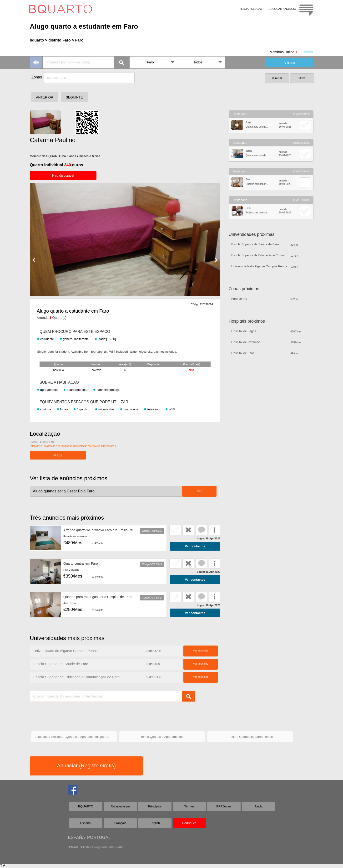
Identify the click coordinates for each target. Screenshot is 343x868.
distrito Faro (59, 40)
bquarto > (38, 40)
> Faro (78, 40)
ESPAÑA (76, 837)
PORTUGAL (99, 837)
